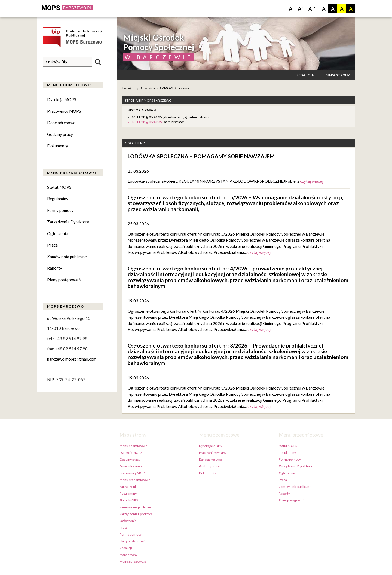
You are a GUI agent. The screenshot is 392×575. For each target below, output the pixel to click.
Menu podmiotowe (133, 446)
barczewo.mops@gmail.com (72, 359)
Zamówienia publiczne (67, 257)
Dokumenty (58, 146)
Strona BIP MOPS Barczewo (169, 88)
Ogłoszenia (58, 233)
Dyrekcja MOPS (62, 100)
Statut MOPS (59, 187)
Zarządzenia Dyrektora (68, 222)
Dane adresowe (61, 123)
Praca (52, 245)
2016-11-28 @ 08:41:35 (145, 122)
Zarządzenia (128, 487)
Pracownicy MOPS (64, 111)
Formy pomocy (60, 210)
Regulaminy (58, 199)
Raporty (55, 268)
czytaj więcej (312, 181)
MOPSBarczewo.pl (133, 562)
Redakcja (305, 75)
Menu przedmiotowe (135, 480)
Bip (142, 88)
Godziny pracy (60, 134)
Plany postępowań (64, 280)
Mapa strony (338, 75)
